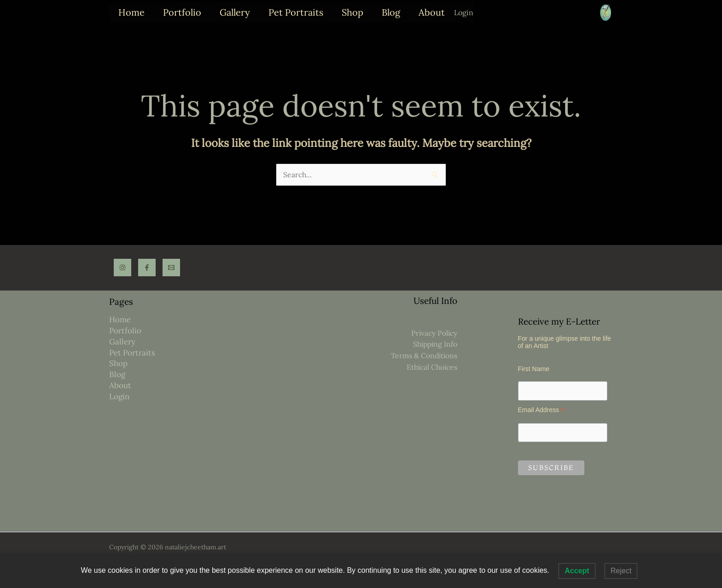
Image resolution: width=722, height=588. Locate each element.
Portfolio (182, 12)
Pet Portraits (296, 12)
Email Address (541, 410)
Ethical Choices (431, 366)
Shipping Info (434, 344)
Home (131, 12)
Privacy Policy (433, 333)
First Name (534, 369)
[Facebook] (147, 268)
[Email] (171, 268)
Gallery (235, 12)
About (432, 12)
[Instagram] (122, 268)
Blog (391, 12)
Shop (352, 12)
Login (464, 12)
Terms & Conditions (423, 355)
